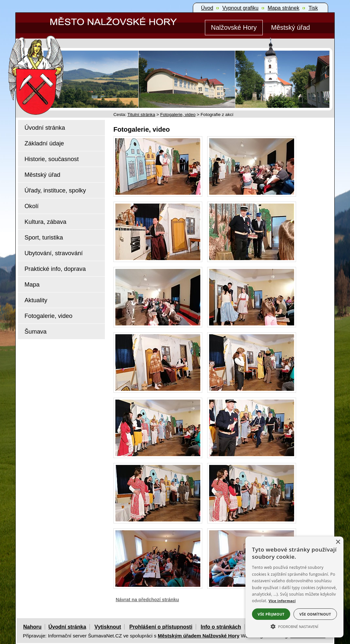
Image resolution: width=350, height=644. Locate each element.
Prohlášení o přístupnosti (161, 627)
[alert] (294, 587)
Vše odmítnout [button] (315, 614)
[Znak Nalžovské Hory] (55, 66)
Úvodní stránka (67, 627)
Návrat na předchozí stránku (147, 600)
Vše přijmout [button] (271, 614)
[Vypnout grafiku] (240, 8)
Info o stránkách (221, 627)
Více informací (282, 601)
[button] (294, 626)
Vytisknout (108, 627)
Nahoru (32, 627)
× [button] (338, 542)
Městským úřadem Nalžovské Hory (199, 636)
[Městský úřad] (291, 28)
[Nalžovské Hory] (234, 28)
